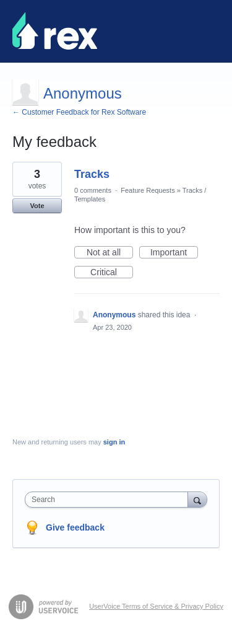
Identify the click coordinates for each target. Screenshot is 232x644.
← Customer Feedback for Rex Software (79, 112)
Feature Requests (148, 190)
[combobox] (109, 500)
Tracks (92, 174)
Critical (112, 273)
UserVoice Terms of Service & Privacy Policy (156, 606)
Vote (37, 206)
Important (174, 253)
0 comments (93, 190)
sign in (114, 442)
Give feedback (75, 527)
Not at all (110, 253)
